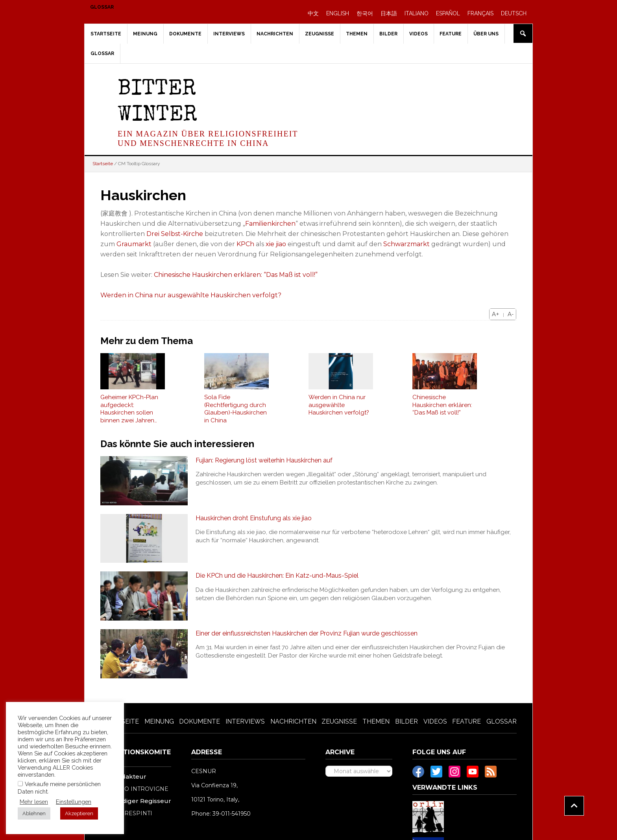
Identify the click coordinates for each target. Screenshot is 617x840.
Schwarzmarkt (406, 244)
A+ (496, 314)
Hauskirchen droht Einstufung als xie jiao (254, 518)
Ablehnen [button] (34, 813)
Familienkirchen (270, 224)
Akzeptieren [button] (79, 813)
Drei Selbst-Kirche (175, 234)
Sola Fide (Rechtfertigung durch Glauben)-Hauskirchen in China (236, 409)
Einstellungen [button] (74, 802)
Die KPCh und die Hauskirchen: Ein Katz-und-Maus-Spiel (277, 576)
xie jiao (276, 244)
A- (511, 314)
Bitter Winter (157, 103)
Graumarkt (134, 244)
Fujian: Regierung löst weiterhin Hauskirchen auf (264, 460)
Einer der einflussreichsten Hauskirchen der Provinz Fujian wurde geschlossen (307, 633)
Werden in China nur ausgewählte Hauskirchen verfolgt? (191, 295)
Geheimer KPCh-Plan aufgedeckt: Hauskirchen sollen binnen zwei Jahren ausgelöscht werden (129, 409)
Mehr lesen (34, 802)
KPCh (245, 244)
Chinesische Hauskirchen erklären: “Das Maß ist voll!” (236, 275)
